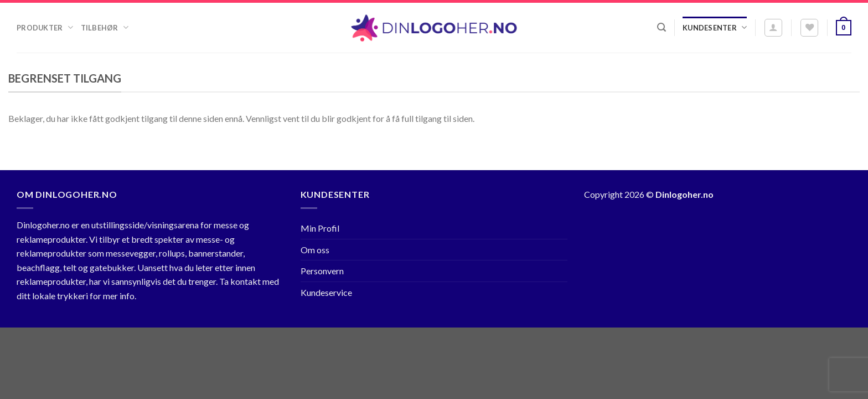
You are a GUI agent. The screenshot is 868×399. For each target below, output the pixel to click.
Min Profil (320, 228)
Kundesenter (715, 27)
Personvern (322, 271)
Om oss (315, 250)
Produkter (45, 27)
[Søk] (662, 27)
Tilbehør (105, 27)
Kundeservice (326, 292)
